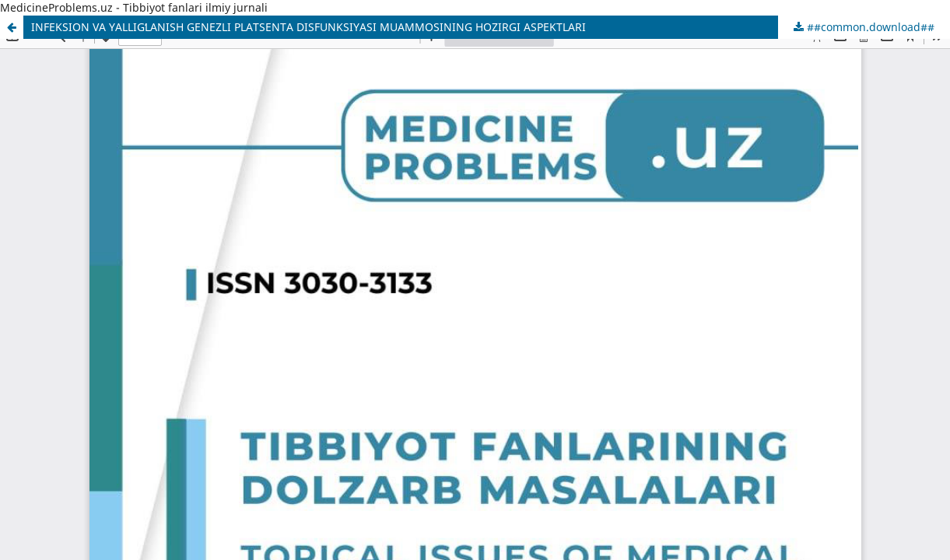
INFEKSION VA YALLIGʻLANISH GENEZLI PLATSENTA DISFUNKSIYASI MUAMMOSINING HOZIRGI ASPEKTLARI (308, 27)
